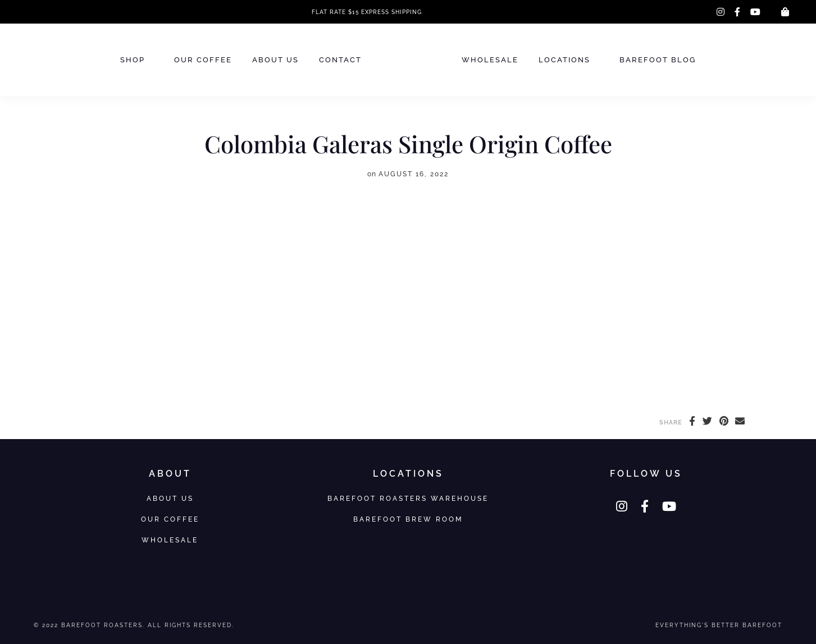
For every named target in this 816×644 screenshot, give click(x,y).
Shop (133, 60)
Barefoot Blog (658, 60)
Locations (564, 60)
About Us (275, 60)
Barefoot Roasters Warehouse (408, 498)
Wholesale (490, 60)
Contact (340, 60)
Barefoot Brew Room (408, 519)
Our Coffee (203, 60)
